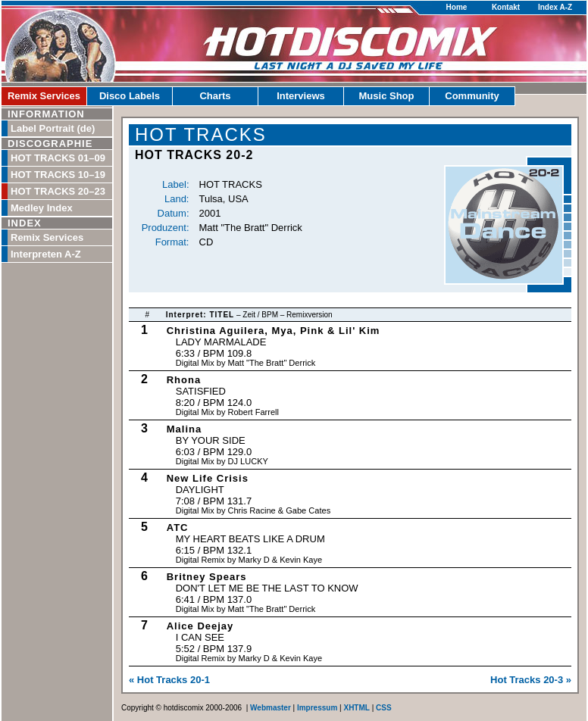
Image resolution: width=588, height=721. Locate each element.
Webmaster (271, 708)
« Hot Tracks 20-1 (169, 680)
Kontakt (506, 7)
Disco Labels (130, 96)
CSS (384, 708)
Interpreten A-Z (46, 254)
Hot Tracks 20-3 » (531, 680)
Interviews (301, 96)
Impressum (317, 708)
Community (472, 96)
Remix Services (44, 96)
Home (457, 7)
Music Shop (387, 96)
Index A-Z (555, 7)
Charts (215, 96)
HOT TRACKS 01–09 (58, 158)
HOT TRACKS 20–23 (58, 191)
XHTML (356, 708)
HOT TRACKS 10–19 (58, 175)
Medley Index (42, 208)
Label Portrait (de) (53, 128)
